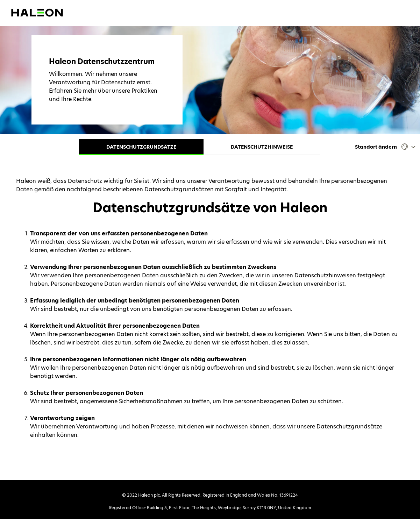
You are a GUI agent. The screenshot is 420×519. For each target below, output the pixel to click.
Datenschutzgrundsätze (141, 147)
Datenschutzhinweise (262, 147)
